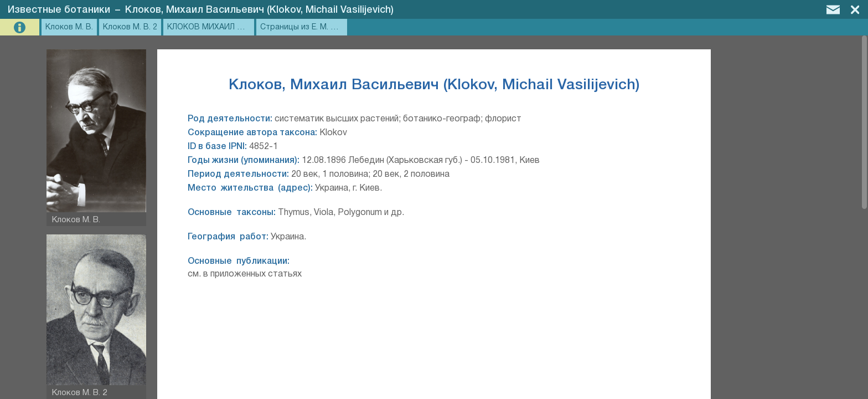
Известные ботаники (59, 10)
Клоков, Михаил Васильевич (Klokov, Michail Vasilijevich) (259, 10)
